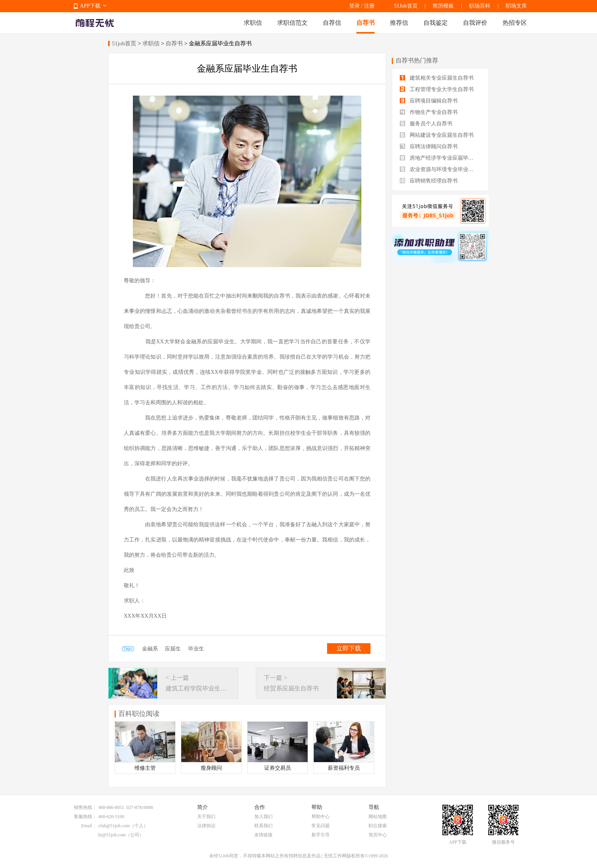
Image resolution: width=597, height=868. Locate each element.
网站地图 (378, 817)
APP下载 (90, 6)
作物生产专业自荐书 (429, 112)
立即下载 (349, 648)
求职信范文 (292, 23)
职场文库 (516, 6)
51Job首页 (406, 6)
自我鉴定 (436, 23)
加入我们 (263, 817)
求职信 (253, 23)
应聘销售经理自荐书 (429, 181)
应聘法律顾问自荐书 (429, 147)
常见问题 (321, 826)
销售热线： (85, 807)
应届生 (173, 649)
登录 (354, 6)
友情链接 (263, 835)
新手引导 (321, 835)
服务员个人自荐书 (426, 124)
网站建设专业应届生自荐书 (437, 135)
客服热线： (85, 817)
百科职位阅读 (139, 714)
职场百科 (480, 6)
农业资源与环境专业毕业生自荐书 (440, 169)
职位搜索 (378, 826)
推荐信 (399, 23)
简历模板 (443, 6)
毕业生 (196, 649)
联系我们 (263, 826)
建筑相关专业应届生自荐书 (437, 78)
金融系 (150, 649)
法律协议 (206, 826)
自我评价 (475, 23)
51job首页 (124, 43)
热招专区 (515, 23)
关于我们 (206, 817)
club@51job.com (114, 826)
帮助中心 (321, 817)
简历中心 (378, 835)
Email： (89, 826)
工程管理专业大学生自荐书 (437, 89)
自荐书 (366, 23)
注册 (369, 6)
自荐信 (332, 23)
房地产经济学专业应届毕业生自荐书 (440, 158)
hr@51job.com (112, 835)
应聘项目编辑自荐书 (429, 101)
